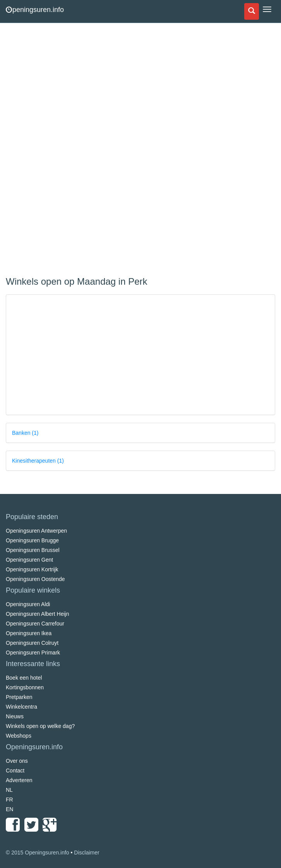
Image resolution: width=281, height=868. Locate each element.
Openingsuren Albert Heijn (37, 614)
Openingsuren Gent (29, 560)
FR (9, 800)
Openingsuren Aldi (28, 604)
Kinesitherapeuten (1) (38, 461)
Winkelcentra (21, 707)
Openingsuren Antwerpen (36, 531)
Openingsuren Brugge (32, 540)
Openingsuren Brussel (33, 550)
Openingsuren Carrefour (35, 624)
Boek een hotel (24, 678)
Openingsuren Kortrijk (32, 569)
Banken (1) (25, 433)
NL (9, 790)
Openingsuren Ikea (29, 633)
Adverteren (19, 780)
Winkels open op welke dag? (40, 726)
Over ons (17, 761)
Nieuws (15, 716)
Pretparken (19, 697)
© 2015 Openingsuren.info (38, 853)
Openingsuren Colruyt (32, 643)
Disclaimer (87, 853)
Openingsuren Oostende (35, 579)
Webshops (19, 736)
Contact (15, 771)
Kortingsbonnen (25, 687)
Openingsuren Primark (33, 653)
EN (9, 809)
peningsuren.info (35, 10)
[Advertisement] (64, 151)
